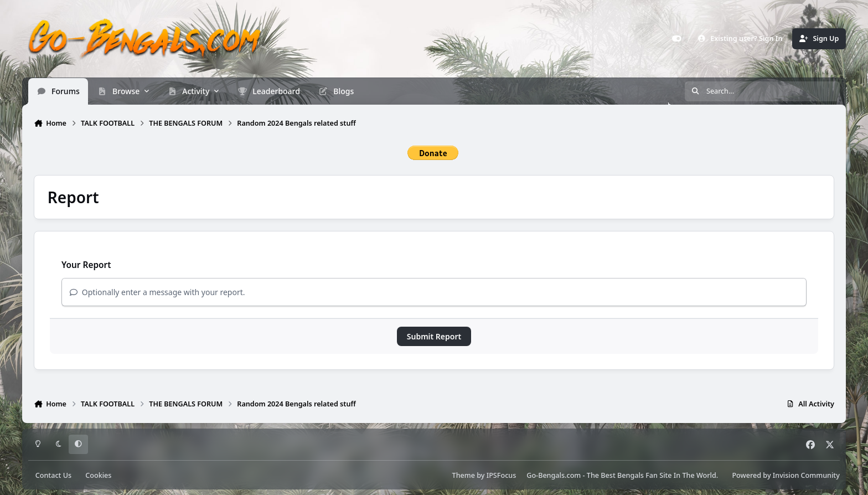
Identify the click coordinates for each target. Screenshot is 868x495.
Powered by (786, 475)
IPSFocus (502, 475)
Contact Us (53, 475)
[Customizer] (677, 39)
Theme (464, 475)
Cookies (98, 475)
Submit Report (434, 336)
